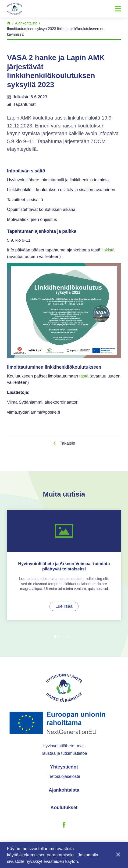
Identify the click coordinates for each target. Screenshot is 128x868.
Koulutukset (64, 811)
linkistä (108, 250)
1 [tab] (55, 640)
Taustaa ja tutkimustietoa (64, 757)
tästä (84, 376)
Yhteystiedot (64, 770)
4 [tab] (69, 640)
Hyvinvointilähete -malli (64, 749)
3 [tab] (64, 640)
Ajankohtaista (64, 793)
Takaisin (68, 443)
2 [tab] (60, 640)
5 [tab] (73, 640)
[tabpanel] (64, 567)
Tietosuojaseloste (64, 780)
